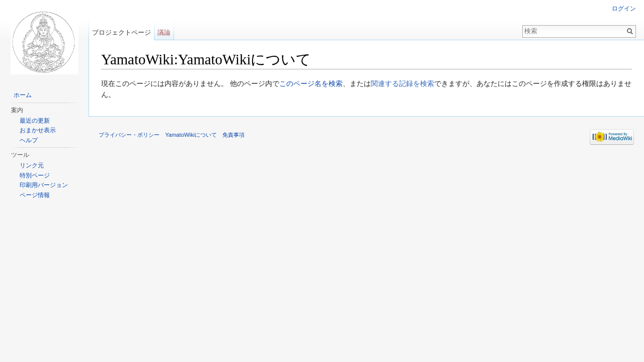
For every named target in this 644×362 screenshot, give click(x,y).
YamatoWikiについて (191, 135)
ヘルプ (29, 140)
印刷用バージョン (44, 185)
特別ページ (35, 175)
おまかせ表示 (38, 130)
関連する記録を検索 (403, 83)
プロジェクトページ (122, 32)
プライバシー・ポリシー (129, 135)
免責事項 (233, 135)
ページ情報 (35, 195)
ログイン (624, 9)
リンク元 (32, 165)
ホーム (23, 95)
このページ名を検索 (311, 83)
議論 (164, 32)
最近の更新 (35, 121)
